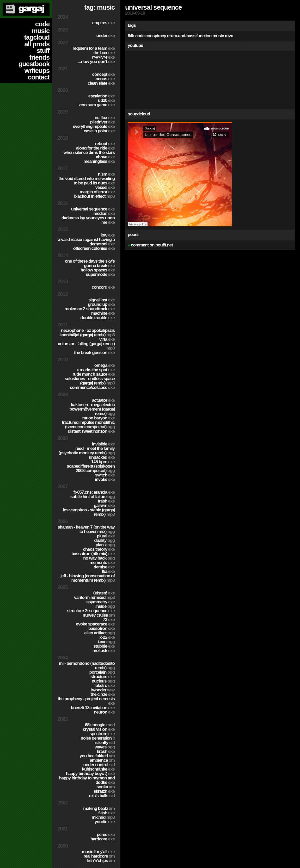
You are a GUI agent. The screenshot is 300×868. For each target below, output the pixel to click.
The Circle (103, 694)
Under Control (99, 765)
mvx (229, 36)
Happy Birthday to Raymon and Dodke (87, 780)
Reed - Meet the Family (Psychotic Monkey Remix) (87, 451)
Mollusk (104, 651)
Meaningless (99, 161)
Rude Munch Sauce (94, 374)
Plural (106, 536)
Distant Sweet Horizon (91, 431)
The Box (104, 53)
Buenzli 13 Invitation (93, 708)
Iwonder (103, 690)
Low (108, 235)
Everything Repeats (94, 126)
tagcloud (37, 37)
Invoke (105, 479)
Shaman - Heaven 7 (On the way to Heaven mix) (86, 529)
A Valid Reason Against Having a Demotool (86, 242)
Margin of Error (97, 192)
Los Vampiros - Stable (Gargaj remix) (89, 512)
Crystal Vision (99, 729)
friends (39, 57)
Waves (105, 747)
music (41, 31)
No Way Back (99, 558)
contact (39, 77)
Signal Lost (102, 300)
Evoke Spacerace (95, 624)
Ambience (102, 760)
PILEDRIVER (102, 122)
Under (105, 36)
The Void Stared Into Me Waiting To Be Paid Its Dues (87, 181)
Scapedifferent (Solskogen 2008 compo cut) (91, 468)
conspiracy (156, 36)
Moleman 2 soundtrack (90, 309)
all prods (37, 44)
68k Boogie (100, 725)
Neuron (104, 712)
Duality (104, 540)
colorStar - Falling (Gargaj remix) (86, 346)
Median (104, 213)
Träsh (106, 501)
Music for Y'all (98, 852)
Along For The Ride (95, 148)
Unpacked (102, 457)
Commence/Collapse (92, 387)
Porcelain (102, 672)
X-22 (107, 637)
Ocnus (105, 79)
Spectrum (102, 734)
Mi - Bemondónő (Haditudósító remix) (87, 666)
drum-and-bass (181, 36)
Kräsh (106, 751)
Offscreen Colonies (94, 248)
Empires (103, 23)
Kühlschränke (98, 769)
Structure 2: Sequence (91, 611)
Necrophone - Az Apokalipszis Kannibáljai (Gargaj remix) (87, 333)
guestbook (34, 64)
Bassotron (102, 628)
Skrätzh (104, 791)
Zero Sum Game (97, 105)
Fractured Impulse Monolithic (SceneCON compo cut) (88, 425)
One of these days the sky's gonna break (90, 263)
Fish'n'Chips (101, 861)
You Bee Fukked (97, 756)
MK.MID (103, 817)
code (42, 24)
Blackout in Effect (94, 196)
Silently (105, 743)
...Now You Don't (96, 62)
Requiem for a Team (94, 48)
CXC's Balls (102, 796)
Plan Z (105, 545)
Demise (104, 567)
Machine (103, 313)
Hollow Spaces (98, 270)
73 (109, 620)
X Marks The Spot (96, 370)
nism (106, 174)
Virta (107, 339)
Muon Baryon (98, 418)
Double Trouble (97, 318)
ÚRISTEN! (104, 593)
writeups (37, 71)
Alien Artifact (99, 633)
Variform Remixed (94, 597)
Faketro (105, 686)
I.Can (106, 642)
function (204, 36)
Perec (106, 835)
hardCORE (103, 839)
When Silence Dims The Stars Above (89, 155)
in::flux (105, 118)
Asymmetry (100, 602)
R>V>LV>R (103, 57)
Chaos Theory (99, 549)
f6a (108, 571)
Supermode (100, 274)
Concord (103, 287)
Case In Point (99, 131)
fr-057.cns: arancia (94, 492)
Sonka (106, 787)
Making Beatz (99, 808)
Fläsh (106, 813)
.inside (105, 606)
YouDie (105, 822)
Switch (105, 475)
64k (131, 36)
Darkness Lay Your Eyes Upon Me (88, 220)
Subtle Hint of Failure (93, 497)
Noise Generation (98, 738)
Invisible (103, 444)
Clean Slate (101, 83)
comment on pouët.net (152, 245)
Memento (102, 563)
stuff (43, 51)
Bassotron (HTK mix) (93, 554)
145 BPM (103, 462)
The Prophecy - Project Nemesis (86, 701)
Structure (103, 677)
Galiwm (104, 506)
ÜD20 (106, 100)
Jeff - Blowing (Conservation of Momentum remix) (88, 578)
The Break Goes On (94, 353)
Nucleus (103, 681)
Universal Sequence (93, 209)
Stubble (104, 646)
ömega (105, 365)
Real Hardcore (99, 856)
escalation (102, 96)
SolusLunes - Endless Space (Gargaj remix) (90, 381)
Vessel (105, 187)
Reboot (105, 144)
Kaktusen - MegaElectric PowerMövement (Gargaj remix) (92, 409)
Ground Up (101, 304)
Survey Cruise (99, 615)
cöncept (103, 74)
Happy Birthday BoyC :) (90, 774)
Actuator (103, 400)
